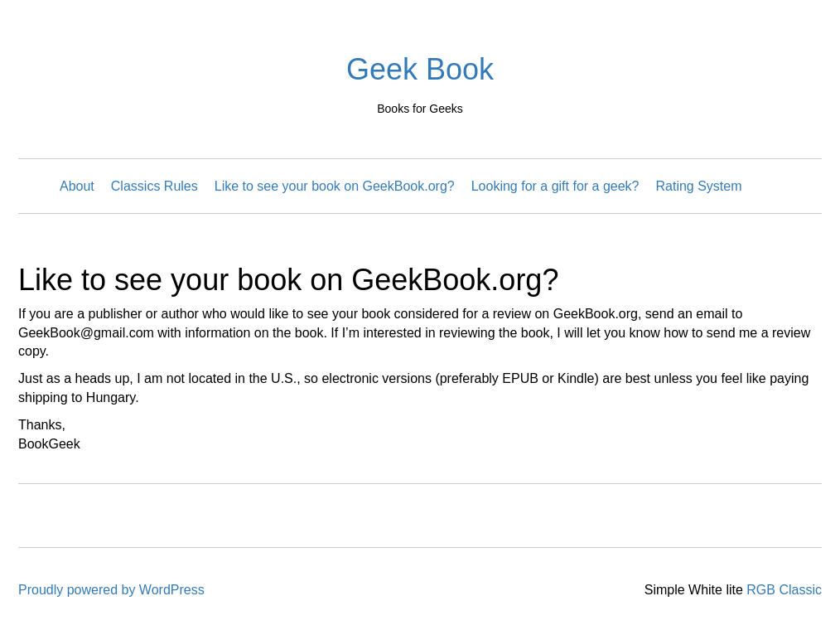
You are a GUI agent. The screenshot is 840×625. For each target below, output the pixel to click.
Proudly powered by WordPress (111, 590)
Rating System (699, 186)
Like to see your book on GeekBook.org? (335, 186)
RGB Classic (784, 590)
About (77, 186)
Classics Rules (154, 186)
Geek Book (420, 69)
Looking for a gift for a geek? (555, 186)
